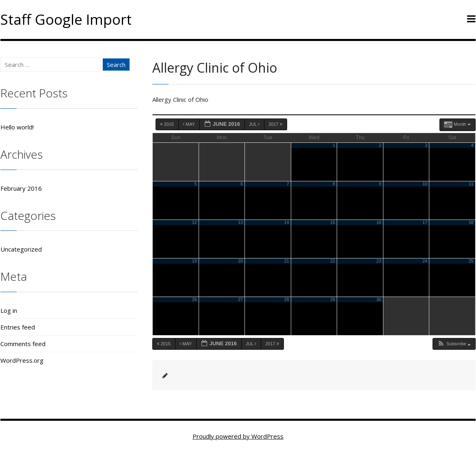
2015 (168, 124)
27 (240, 299)
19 (195, 261)
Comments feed (23, 344)
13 (240, 222)
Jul (255, 124)
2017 (276, 124)
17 (425, 222)
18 (471, 222)
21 (287, 261)
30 (379, 299)
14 (287, 222)
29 (333, 299)
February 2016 (21, 188)
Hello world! (17, 127)
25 (471, 261)
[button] (454, 344)
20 (240, 261)
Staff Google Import (66, 19)
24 (425, 261)
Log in (9, 310)
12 (195, 222)
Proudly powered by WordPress (238, 436)
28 (287, 299)
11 (471, 184)
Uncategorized (21, 249)
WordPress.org (22, 360)
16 (379, 222)
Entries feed (18, 327)
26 (195, 299)
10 (425, 184)
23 (379, 261)
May (189, 124)
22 (333, 261)
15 (333, 222)
